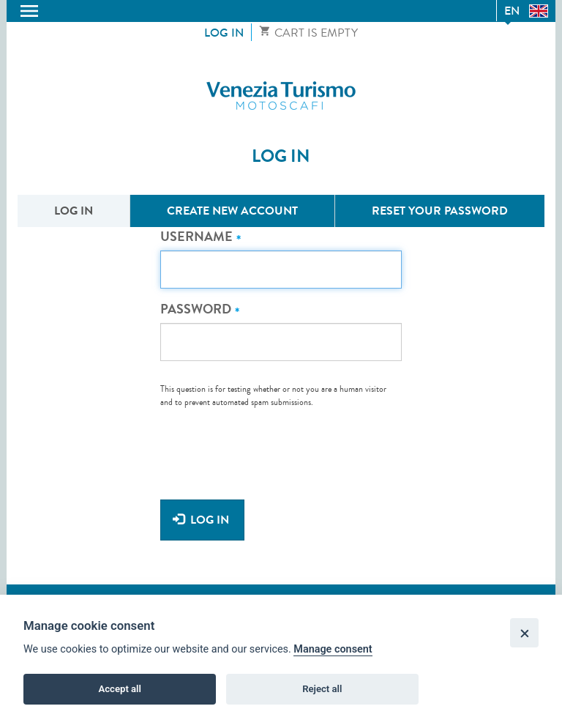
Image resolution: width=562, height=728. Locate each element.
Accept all (120, 690)
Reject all (322, 690)
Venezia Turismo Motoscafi (281, 96)
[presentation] (271, 445)
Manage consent (333, 651)
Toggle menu (29, 11)
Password (196, 309)
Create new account (232, 211)
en (512, 11)
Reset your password (440, 211)
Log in (224, 33)
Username (196, 237)
